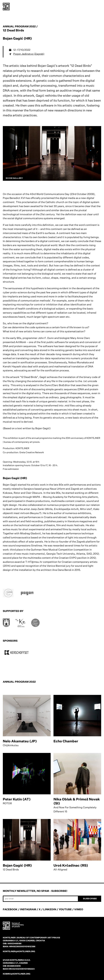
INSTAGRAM (28, 909)
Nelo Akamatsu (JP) (20, 741)
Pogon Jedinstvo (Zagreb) (29, 54)
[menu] (98, 7)
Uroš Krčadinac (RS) (71, 865)
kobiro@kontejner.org (17, 974)
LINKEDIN (50, 909)
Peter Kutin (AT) (17, 799)
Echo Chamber (66, 741)
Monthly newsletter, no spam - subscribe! (35, 891)
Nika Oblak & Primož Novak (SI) (77, 801)
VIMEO (79, 909)
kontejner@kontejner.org (19, 951)
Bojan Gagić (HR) (17, 865)
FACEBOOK (10, 909)
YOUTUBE (65, 909)
